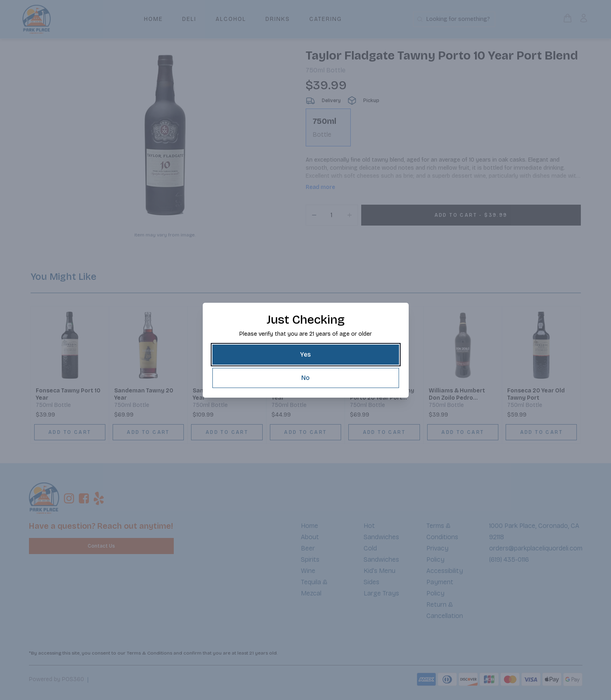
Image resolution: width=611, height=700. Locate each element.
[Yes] (306, 355)
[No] (306, 378)
